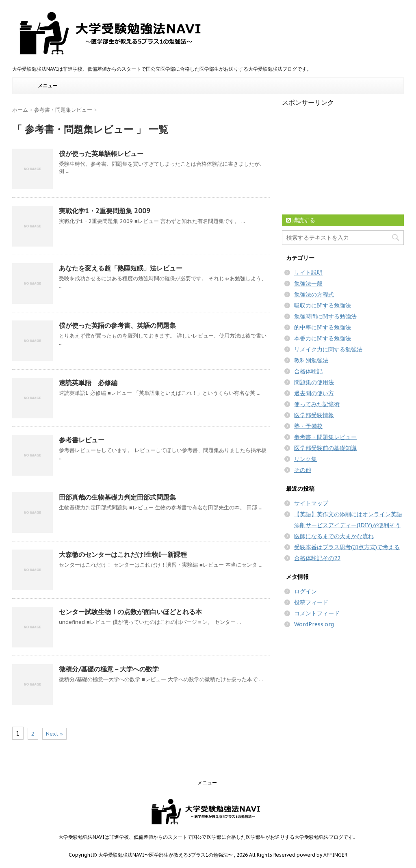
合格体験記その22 (317, 558)
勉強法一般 (308, 284)
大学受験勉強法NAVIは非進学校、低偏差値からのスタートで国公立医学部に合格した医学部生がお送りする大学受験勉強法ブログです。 (208, 837)
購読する (301, 220)
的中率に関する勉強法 (323, 327)
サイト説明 (308, 273)
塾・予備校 (308, 426)
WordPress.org (314, 624)
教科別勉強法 (311, 360)
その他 (303, 470)
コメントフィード (317, 613)
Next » (54, 734)
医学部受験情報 (314, 415)
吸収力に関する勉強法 (323, 305)
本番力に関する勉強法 (323, 338)
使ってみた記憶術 (317, 404)
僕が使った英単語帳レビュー (101, 154)
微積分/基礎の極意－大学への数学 (109, 669)
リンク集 (305, 459)
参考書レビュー (82, 440)
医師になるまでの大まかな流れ (334, 536)
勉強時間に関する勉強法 (325, 316)
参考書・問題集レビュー (325, 437)
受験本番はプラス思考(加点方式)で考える (347, 547)
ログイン (305, 591)
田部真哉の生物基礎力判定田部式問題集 (117, 497)
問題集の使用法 (314, 382)
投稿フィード (311, 602)
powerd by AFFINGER (322, 855)
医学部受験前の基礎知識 (325, 448)
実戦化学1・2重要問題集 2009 (105, 211)
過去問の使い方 (314, 393)
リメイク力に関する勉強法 (328, 349)
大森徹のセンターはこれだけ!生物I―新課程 (123, 554)
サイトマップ (311, 503)
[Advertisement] (343, 158)
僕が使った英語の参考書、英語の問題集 (117, 325)
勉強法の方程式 (314, 294)
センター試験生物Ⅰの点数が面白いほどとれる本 (130, 612)
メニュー (48, 86)
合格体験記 (308, 371)
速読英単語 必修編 (88, 383)
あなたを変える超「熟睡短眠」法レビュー (121, 268)
